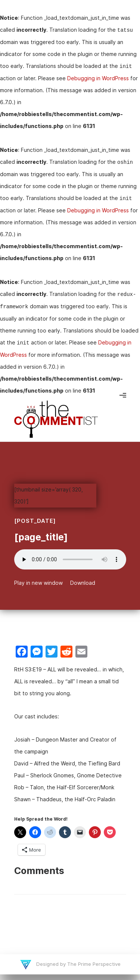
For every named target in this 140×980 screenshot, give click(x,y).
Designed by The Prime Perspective (78, 964)
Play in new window (38, 583)
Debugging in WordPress (98, 78)
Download (83, 583)
